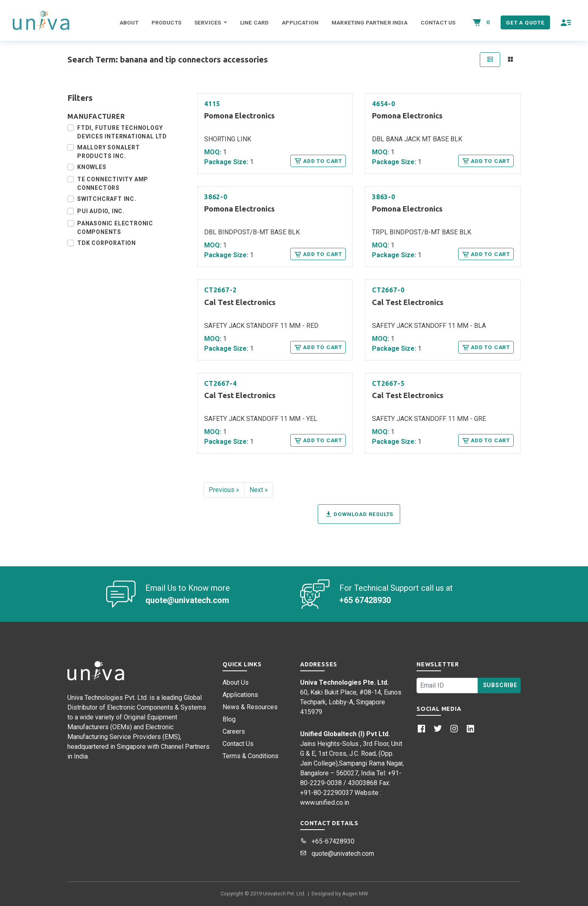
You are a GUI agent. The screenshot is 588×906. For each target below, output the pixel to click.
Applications (240, 695)
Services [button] (208, 22)
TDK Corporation (107, 243)
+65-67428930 (327, 841)
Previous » (224, 490)
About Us (236, 682)
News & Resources (250, 707)
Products (166, 22)
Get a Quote (525, 22)
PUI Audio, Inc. (101, 211)
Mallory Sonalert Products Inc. (109, 152)
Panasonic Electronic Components (115, 228)
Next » (259, 490)
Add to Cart (318, 161)
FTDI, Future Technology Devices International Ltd (122, 132)
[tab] (490, 60)
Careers (234, 731)
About (129, 22)
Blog (229, 719)
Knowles (92, 167)
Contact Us (438, 22)
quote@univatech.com (337, 854)
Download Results (359, 514)
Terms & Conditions (251, 756)
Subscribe (500, 685)
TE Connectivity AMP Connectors (113, 184)
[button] (566, 22)
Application (300, 22)
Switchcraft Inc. (107, 199)
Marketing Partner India (370, 22)
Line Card (254, 22)
